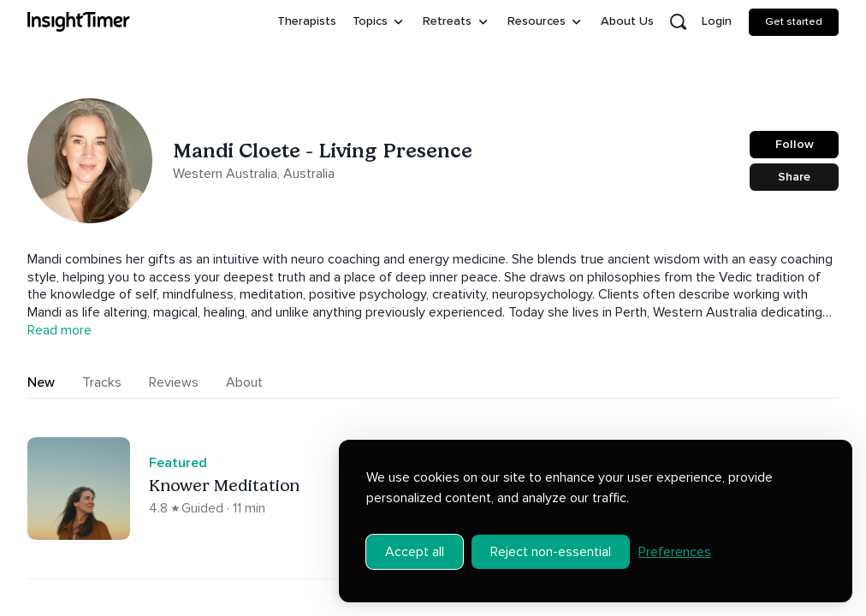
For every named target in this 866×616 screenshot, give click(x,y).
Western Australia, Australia (254, 174)
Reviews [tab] (174, 382)
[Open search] (678, 22)
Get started (794, 21)
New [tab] (41, 382)
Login (717, 21)
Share (794, 177)
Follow (795, 144)
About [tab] (244, 382)
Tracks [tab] (102, 382)
